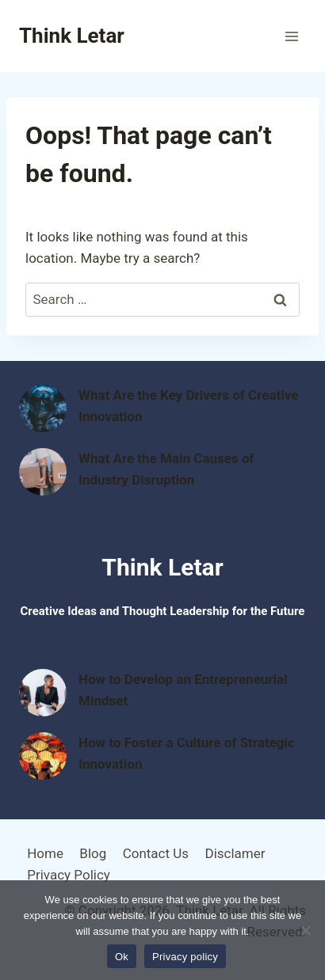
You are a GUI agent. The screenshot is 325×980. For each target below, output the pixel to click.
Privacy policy (185, 957)
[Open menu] (291, 36)
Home (45, 853)
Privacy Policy (69, 875)
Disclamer (235, 853)
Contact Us (156, 853)
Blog (93, 853)
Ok (122, 957)
